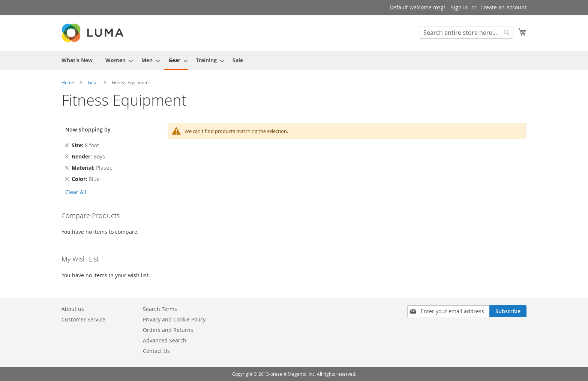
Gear (94, 82)
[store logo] (93, 33)
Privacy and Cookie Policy (174, 319)
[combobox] (466, 33)
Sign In (459, 7)
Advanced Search (165, 340)
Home (68, 82)
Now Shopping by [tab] (88, 129)
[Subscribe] (508, 311)
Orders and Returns (168, 330)
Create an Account (503, 7)
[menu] (294, 61)
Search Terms (160, 309)
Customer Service (83, 319)
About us (73, 309)
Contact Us (156, 351)
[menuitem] (77, 60)
